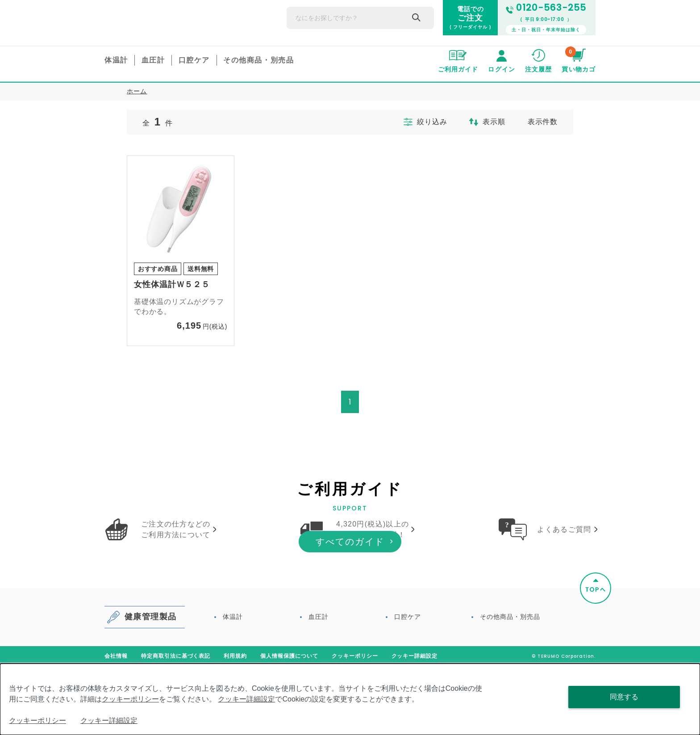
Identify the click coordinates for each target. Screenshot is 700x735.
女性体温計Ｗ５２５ (172, 284)
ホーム (137, 91)
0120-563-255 (546, 8)
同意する (624, 697)
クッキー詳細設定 (246, 699)
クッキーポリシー (130, 699)
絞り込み (416, 122)
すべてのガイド (350, 610)
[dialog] (350, 699)
